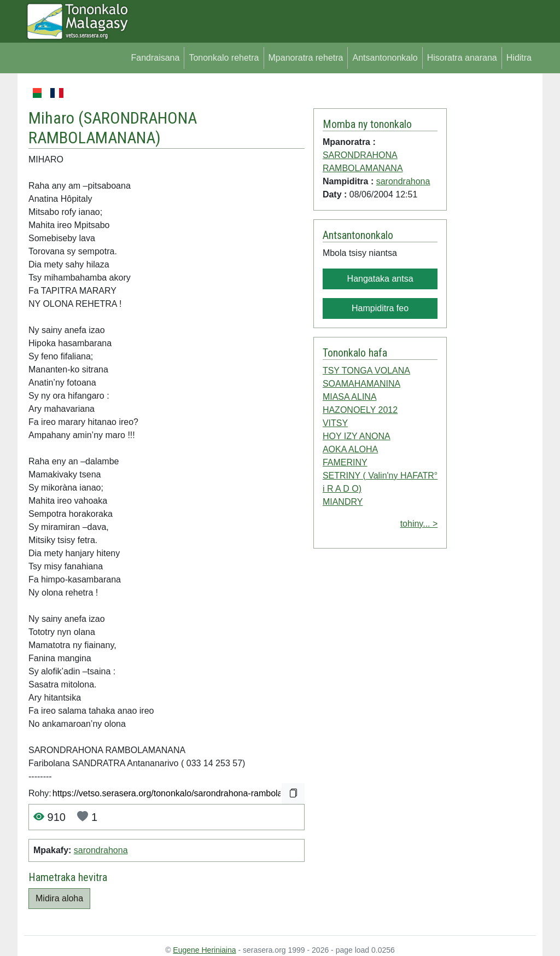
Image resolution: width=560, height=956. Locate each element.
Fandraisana (155, 58)
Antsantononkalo (385, 58)
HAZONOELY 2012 (360, 410)
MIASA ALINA (350, 397)
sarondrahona (101, 850)
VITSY (335, 423)
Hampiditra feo (380, 308)
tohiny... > (419, 524)
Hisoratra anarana (462, 58)
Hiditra (519, 58)
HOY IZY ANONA (357, 436)
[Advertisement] (491, 250)
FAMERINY (345, 462)
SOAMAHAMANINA (361, 384)
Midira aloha (59, 898)
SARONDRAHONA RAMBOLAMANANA (113, 128)
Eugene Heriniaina (204, 950)
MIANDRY (343, 502)
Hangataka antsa (380, 279)
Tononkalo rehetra (224, 58)
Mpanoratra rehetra (306, 58)
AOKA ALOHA (350, 449)
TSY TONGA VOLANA (366, 371)
